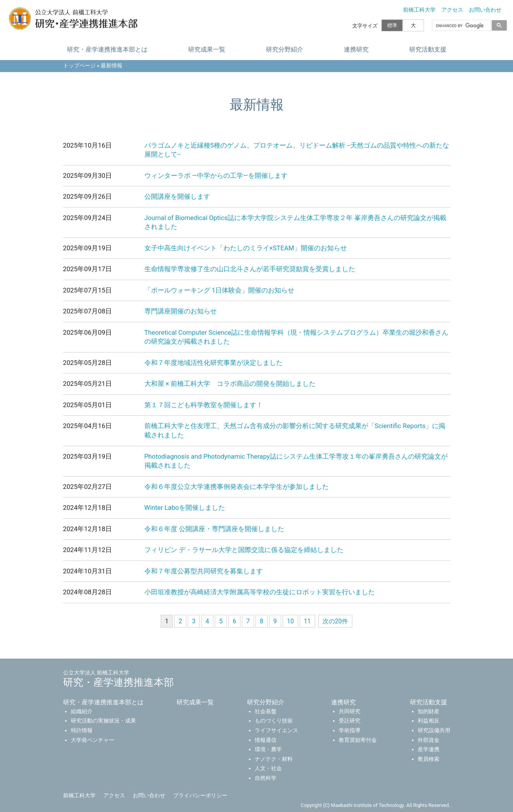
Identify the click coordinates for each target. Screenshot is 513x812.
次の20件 (335, 621)
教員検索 (429, 759)
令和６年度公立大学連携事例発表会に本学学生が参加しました (237, 487)
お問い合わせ (485, 10)
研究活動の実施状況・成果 (103, 721)
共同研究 (350, 711)
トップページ (79, 66)
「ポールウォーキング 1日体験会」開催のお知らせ (220, 290)
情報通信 (266, 740)
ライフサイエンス (276, 730)
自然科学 (266, 778)
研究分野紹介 (284, 49)
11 (307, 621)
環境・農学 (268, 749)
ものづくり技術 (274, 721)
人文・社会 (268, 768)
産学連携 (429, 749)
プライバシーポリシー (200, 796)
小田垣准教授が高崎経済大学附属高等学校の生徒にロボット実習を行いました (260, 592)
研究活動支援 (427, 49)
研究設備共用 (434, 730)
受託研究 (350, 721)
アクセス (452, 10)
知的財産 (429, 711)
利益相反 (429, 721)
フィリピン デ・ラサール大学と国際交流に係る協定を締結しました (244, 550)
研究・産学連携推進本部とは (107, 49)
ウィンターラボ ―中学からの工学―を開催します (216, 175)
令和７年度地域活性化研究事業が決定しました (214, 363)
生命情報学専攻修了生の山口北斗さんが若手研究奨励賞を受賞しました (250, 269)
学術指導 (350, 730)
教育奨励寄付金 (358, 740)
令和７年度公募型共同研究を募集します (204, 571)
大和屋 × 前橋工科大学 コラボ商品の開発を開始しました (230, 384)
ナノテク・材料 (274, 759)
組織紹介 (82, 711)
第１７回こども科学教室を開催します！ (204, 405)
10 (290, 621)
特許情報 (82, 730)
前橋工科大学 (419, 10)
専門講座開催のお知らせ (181, 311)
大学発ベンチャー (93, 740)
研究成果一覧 (206, 49)
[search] (461, 26)
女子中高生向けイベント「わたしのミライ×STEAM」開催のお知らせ (246, 248)
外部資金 (429, 740)
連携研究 (356, 49)
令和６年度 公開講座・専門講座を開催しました (214, 529)
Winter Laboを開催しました (185, 507)
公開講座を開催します (177, 196)
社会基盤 (266, 711)
